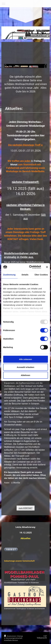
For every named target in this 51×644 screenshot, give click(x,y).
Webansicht (42, 638)
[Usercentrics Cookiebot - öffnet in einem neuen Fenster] (30, 267)
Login (45, 636)
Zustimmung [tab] (9, 275)
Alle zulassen (26, 359)
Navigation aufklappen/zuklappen (26, 4)
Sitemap (20, 636)
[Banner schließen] (47, 267)
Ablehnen (25, 375)
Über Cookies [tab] (41, 275)
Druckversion (10, 636)
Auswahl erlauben (25, 367)
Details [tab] (25, 275)
